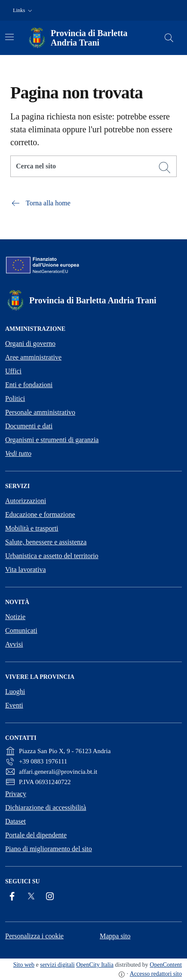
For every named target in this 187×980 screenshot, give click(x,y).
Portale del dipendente (36, 835)
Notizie (15, 617)
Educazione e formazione (40, 514)
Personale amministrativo (40, 412)
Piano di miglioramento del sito (49, 849)
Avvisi (14, 644)
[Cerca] (165, 168)
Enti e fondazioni (29, 385)
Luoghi (15, 691)
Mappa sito (115, 936)
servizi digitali (57, 965)
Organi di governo (30, 343)
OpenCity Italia (95, 965)
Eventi (14, 705)
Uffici (13, 371)
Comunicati (21, 630)
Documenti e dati (29, 426)
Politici (15, 398)
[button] (23, 11)
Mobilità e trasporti (32, 528)
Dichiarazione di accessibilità (46, 808)
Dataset (15, 821)
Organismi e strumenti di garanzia (52, 440)
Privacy (16, 794)
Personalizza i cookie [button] (34, 936)
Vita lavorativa (26, 569)
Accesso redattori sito (156, 974)
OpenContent (166, 965)
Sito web (24, 965)
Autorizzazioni (26, 501)
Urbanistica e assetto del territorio (52, 556)
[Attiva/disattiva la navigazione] (9, 37)
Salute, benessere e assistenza (46, 542)
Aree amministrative (33, 357)
